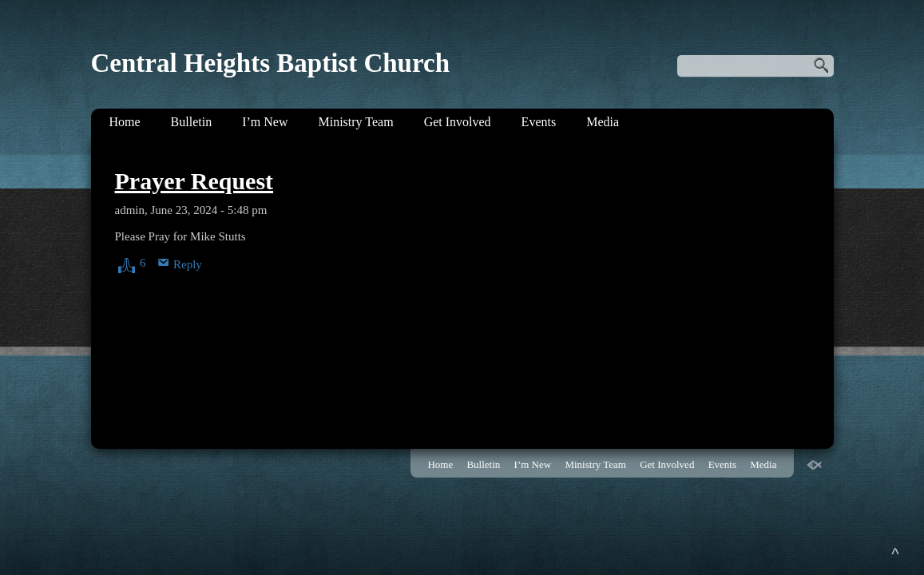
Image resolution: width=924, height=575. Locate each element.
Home (125, 122)
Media (603, 122)
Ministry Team (355, 122)
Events (539, 122)
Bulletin (192, 122)
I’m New (265, 122)
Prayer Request (194, 181)
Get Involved (458, 122)
